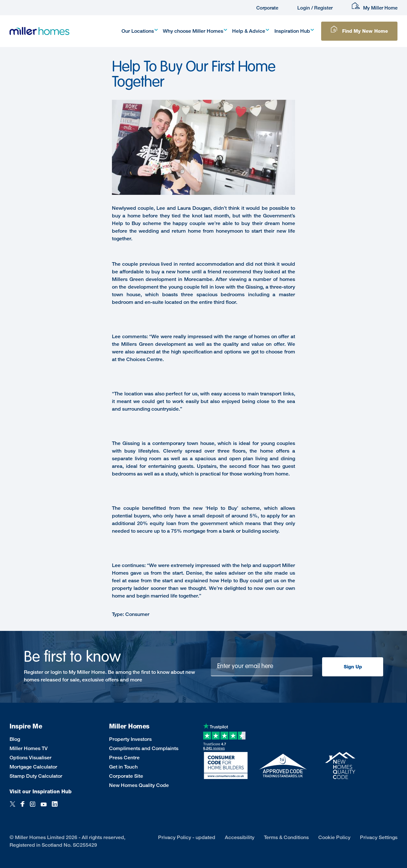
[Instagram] (33, 807)
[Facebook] (23, 807)
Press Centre (124, 758)
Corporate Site (126, 776)
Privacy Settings (379, 837)
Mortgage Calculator (33, 767)
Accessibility (240, 837)
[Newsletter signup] (262, 667)
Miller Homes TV (29, 748)
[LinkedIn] (55, 807)
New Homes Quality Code (139, 785)
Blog (15, 739)
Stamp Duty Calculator (36, 776)
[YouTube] (44, 807)
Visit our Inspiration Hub (41, 792)
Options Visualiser (31, 758)
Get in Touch (123, 767)
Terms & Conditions (286, 837)
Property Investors (130, 739)
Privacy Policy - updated (187, 837)
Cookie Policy (334, 837)
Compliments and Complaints (144, 748)
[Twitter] (13, 807)
